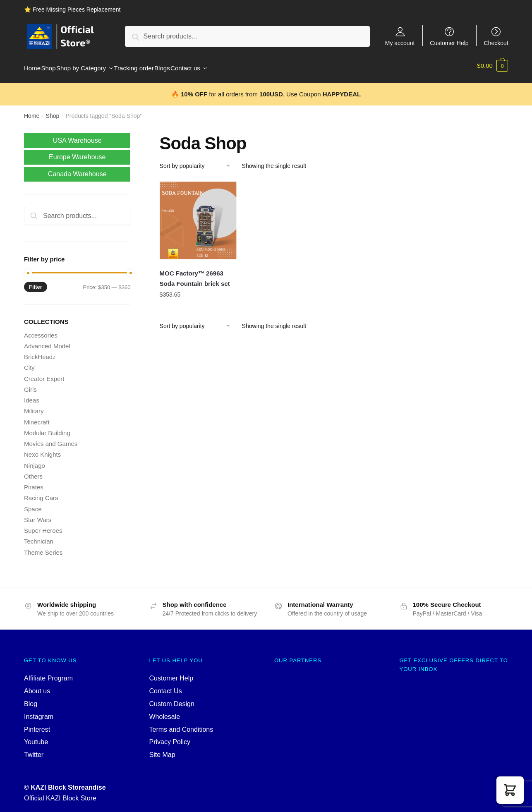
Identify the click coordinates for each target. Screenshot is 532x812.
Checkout (496, 43)
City (29, 363)
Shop (53, 111)
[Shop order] (198, 161)
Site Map (162, 750)
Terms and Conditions (181, 725)
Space (33, 504)
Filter (36, 282)
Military (34, 406)
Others (33, 471)
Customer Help (449, 43)
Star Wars (38, 515)
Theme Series (43, 547)
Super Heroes (43, 526)
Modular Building (47, 428)
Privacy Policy (170, 737)
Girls (30, 384)
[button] (510, 790)
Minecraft (37, 417)
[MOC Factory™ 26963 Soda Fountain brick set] (199, 216)
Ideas (32, 395)
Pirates (34, 482)
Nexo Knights (42, 449)
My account (400, 43)
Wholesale (165, 712)
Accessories (41, 330)
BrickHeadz (40, 352)
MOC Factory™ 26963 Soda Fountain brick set (195, 273)
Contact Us (166, 686)
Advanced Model (47, 341)
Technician (39, 536)
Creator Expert (44, 374)
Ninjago (35, 461)
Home (32, 111)
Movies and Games (51, 439)
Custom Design (172, 699)
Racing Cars (41, 493)
